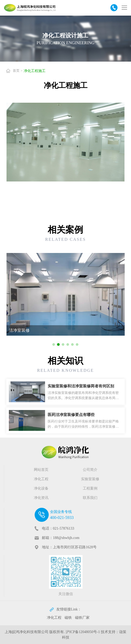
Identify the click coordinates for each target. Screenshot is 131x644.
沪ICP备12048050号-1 (83, 632)
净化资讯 (41, 498)
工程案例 (90, 488)
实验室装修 (90, 479)
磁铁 (68, 618)
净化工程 (41, 479)
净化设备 (41, 488)
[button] (54, 344)
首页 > (18, 71)
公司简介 (90, 470)
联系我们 (90, 498)
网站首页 (41, 470)
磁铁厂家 (82, 618)
